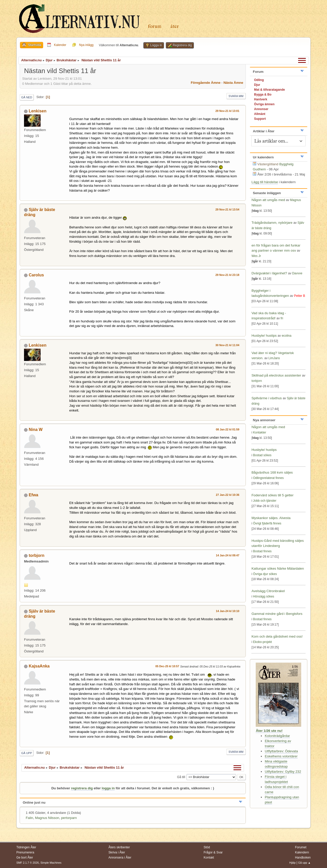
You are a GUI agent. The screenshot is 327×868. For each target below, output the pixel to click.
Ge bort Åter (25, 858)
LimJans (274, 358)
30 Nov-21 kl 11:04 (227, 345)
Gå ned (27, 97)
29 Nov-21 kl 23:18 (227, 275)
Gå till (181, 777)
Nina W (36, 430)
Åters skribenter (119, 847)
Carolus (36, 275)
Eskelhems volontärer (281, 756)
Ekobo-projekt (262, 642)
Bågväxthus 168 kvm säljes (272, 472)
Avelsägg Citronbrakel (268, 591)
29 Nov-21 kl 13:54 (227, 209)
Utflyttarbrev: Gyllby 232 (283, 772)
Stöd (207, 847)
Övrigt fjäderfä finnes (267, 523)
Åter (175, 26)
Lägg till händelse (265, 182)
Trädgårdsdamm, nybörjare (272, 223)
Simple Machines (51, 863)
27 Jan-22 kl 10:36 (228, 495)
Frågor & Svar (213, 852)
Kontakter (259, 432)
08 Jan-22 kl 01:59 (228, 429)
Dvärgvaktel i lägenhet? (269, 273)
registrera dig (82, 788)
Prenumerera (25, 852)
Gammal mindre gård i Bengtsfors (277, 614)
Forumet (301, 847)
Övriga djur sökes (265, 574)
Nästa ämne (233, 83)
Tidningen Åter (26, 847)
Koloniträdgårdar (277, 736)
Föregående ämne (206, 83)
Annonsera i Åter (120, 858)
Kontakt (209, 858)
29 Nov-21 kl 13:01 (227, 111)
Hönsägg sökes (264, 596)
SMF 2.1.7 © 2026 (28, 863)
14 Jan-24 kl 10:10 (228, 611)
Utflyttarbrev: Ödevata (281, 751)
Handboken (303, 858)
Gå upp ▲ (304, 863)
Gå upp (27, 753)
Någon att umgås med (268, 200)
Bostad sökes (262, 455)
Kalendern (302, 852)
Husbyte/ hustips (264, 336)
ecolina (287, 336)
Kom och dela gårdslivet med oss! (277, 636)
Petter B (300, 296)
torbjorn (36, 555)
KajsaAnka (39, 666)
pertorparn (69, 818)
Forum (155, 26)
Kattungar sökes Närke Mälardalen (278, 568)
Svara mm (236, 96)
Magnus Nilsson (47, 818)
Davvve (297, 273)
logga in (108, 788)
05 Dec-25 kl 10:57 (167, 666)
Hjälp (293, 863)
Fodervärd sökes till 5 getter (272, 495)
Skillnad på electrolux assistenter (276, 375)
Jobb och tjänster (265, 501)
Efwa (33, 495)
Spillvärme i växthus (267, 398)
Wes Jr (256, 256)
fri (282, 318)
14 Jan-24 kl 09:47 (228, 555)
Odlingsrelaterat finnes (268, 478)
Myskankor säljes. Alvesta (271, 518)
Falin (30, 818)
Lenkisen (37, 111)
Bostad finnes (262, 551)
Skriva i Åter (117, 852)
